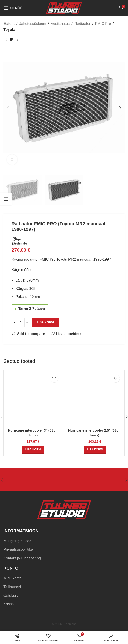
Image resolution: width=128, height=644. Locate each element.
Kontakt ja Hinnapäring (22, 558)
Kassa (9, 604)
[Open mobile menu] (13, 8)
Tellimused (12, 587)
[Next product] (17, 40)
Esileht (9, 24)
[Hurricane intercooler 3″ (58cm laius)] (33, 399)
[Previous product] (6, 40)
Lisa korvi (45, 322)
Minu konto (12, 578)
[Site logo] (64, 8)
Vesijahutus (60, 24)
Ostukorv (11, 595)
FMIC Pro (103, 24)
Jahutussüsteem (33, 24)
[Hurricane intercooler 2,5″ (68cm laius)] (95, 399)
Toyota (9, 30)
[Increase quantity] (27, 322)
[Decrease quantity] (14, 322)
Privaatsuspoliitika (18, 549)
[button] (8, 108)
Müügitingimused (17, 541)
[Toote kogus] (21, 322)
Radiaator (82, 24)
